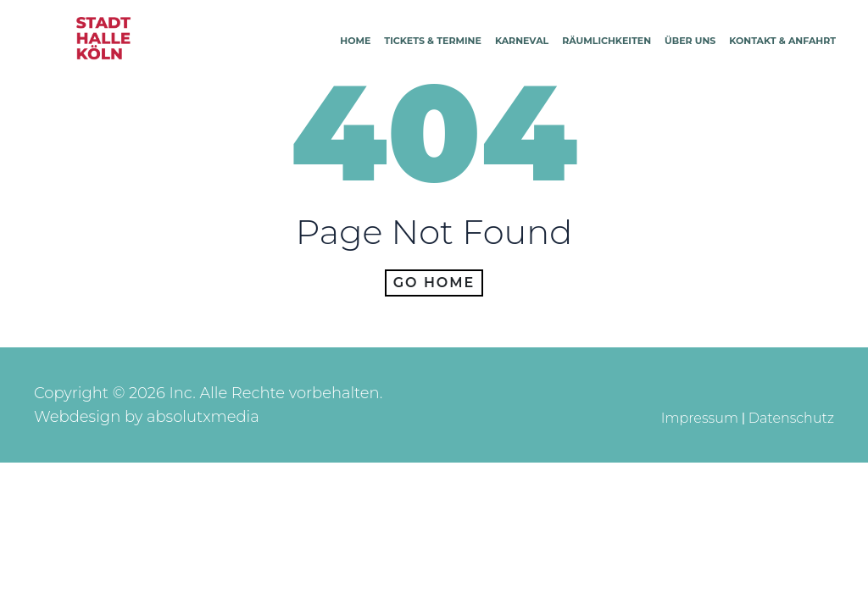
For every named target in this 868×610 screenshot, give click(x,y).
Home (355, 41)
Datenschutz (791, 418)
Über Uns (690, 41)
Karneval (522, 41)
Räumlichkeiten (606, 41)
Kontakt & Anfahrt (782, 41)
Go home (434, 283)
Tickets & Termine (433, 41)
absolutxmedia (203, 417)
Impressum (700, 418)
